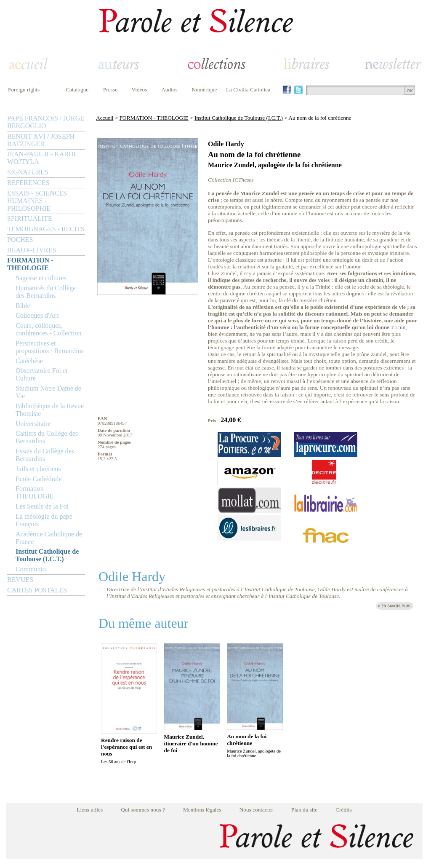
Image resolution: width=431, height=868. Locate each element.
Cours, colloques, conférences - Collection (48, 329)
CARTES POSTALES (37, 590)
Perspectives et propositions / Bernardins (50, 347)
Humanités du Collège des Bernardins (46, 292)
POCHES (20, 240)
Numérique (204, 90)
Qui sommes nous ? (143, 810)
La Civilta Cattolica (248, 90)
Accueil (105, 118)
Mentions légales (202, 810)
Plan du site (304, 810)
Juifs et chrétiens (38, 469)
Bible (23, 306)
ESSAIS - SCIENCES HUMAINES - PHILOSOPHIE (37, 201)
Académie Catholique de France (49, 538)
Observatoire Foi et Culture (42, 374)
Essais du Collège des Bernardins (45, 455)
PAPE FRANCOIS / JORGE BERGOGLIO (46, 122)
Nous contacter (256, 810)
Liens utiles (90, 810)
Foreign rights (24, 90)
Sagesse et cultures (41, 278)
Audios (169, 90)
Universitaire (33, 424)
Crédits (344, 810)
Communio (31, 569)
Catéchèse (29, 361)
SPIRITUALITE (30, 218)
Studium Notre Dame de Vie (48, 392)
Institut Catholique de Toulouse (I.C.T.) (47, 555)
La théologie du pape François (44, 520)
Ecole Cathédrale (39, 479)
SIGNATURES (28, 172)
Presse (110, 90)
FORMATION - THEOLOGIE (30, 264)
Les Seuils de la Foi (42, 506)
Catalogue (77, 90)
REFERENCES (28, 183)
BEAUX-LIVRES (32, 250)
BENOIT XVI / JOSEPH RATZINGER (41, 140)
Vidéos (140, 90)
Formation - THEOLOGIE (35, 492)
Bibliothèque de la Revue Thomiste (50, 410)
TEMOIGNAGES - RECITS (46, 229)
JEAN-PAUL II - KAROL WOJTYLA (42, 158)
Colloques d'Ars (37, 315)
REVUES (20, 580)
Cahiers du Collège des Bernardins (47, 437)
